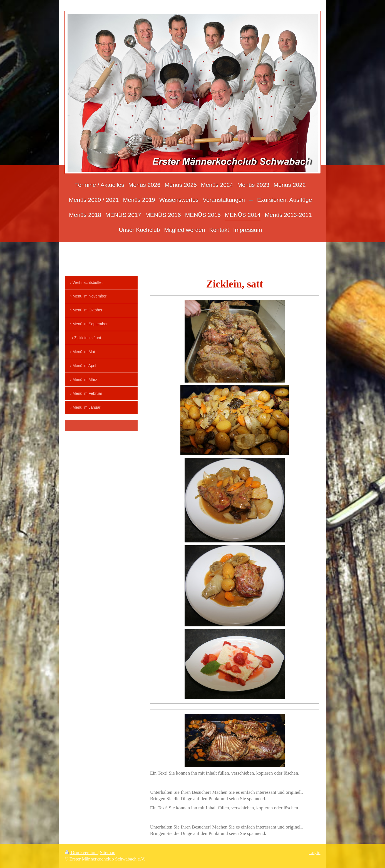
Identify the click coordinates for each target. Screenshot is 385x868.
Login (315, 853)
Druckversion (81, 853)
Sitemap (108, 853)
